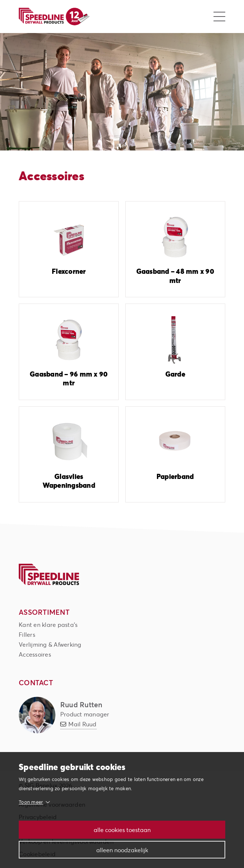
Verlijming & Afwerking (50, 644)
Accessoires (35, 654)
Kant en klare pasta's (48, 624)
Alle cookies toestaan (122, 830)
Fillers (27, 634)
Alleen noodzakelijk (122, 850)
